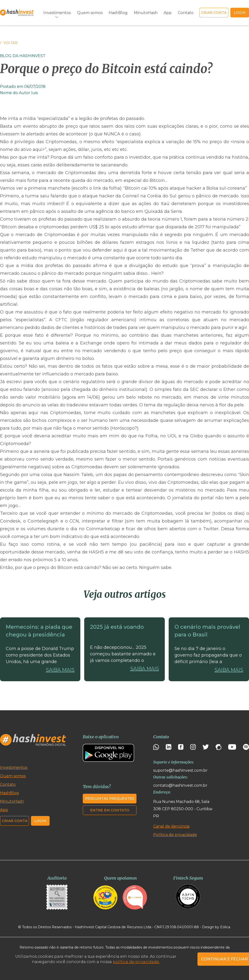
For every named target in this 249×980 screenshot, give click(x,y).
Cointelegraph (43, 521)
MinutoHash (146, 13)
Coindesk (10, 521)
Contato (186, 13)
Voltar (9, 43)
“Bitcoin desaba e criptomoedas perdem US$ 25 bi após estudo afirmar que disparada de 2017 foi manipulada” (120, 227)
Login (40, 821)
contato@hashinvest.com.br (180, 785)
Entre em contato (110, 810)
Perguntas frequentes (110, 799)
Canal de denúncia (171, 826)
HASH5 (96, 552)
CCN (74, 521)
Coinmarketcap (103, 529)
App (168, 13)
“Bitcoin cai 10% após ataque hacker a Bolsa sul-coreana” (185, 188)
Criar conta (214, 13)
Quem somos (90, 13)
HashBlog (118, 13)
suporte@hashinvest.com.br (180, 770)
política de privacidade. (136, 962)
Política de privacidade (175, 835)
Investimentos (57, 13)
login (240, 13)
